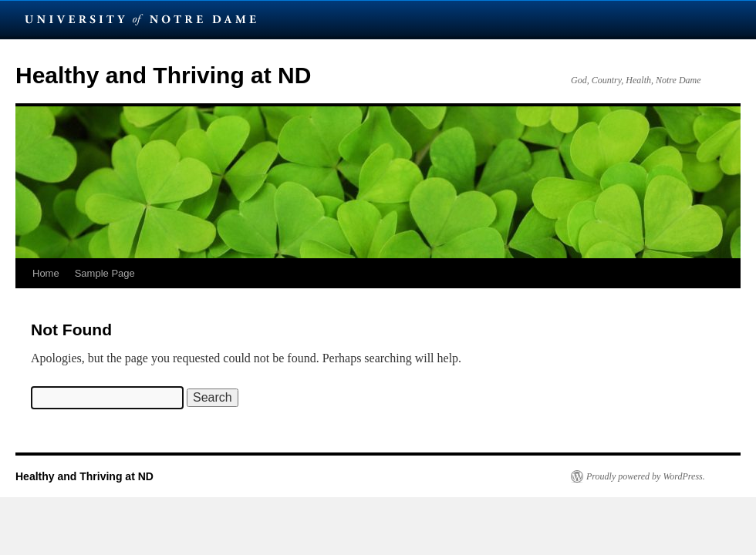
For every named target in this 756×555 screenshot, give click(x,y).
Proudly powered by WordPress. (646, 476)
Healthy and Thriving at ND (163, 75)
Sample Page (105, 273)
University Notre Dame (141, 19)
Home (46, 273)
